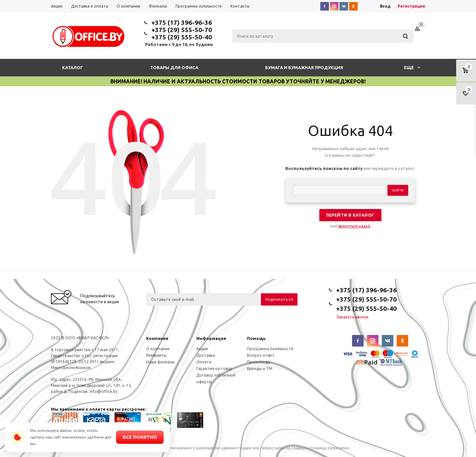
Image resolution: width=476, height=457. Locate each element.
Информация (211, 338)
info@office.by (103, 391)
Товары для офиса (174, 67)
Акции (202, 349)
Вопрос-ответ (261, 355)
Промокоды (259, 362)
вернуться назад (354, 226)
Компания (157, 338)
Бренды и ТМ (260, 369)
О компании (158, 349)
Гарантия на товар (214, 369)
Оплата (204, 362)
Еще (412, 67)
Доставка (206, 355)
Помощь (256, 338)
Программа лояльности (270, 349)
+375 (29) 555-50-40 (182, 37)
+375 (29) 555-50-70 (182, 30)
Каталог (73, 67)
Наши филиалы (160, 362)
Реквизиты (156, 355)
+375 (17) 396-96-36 (182, 22)
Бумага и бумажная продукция (304, 67)
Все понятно (140, 437)
